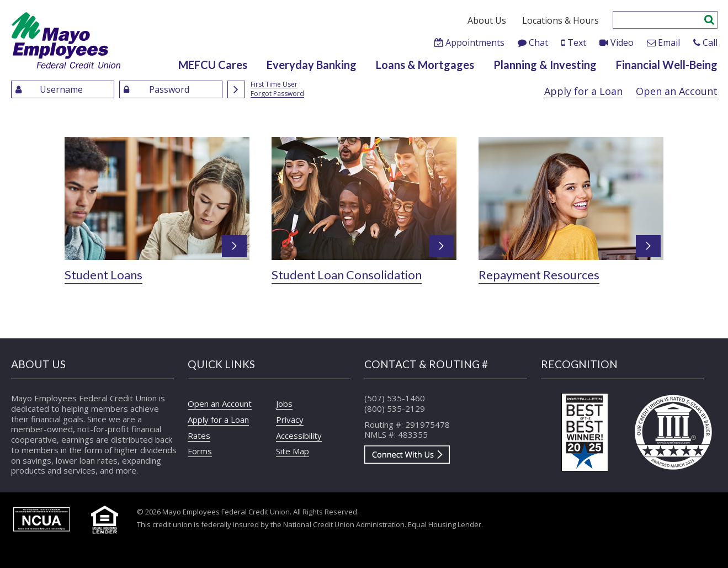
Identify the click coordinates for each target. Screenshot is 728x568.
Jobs (284, 404)
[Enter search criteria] (658, 20)
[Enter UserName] (63, 89)
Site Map (293, 451)
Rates (199, 436)
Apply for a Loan (583, 91)
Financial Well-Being (667, 65)
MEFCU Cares (213, 65)
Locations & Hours (560, 20)
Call (710, 43)
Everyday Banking (312, 65)
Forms (200, 451)
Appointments (475, 43)
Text (577, 43)
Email (669, 43)
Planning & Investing (545, 65)
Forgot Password (277, 94)
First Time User (274, 85)
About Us (487, 20)
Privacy (290, 420)
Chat (538, 43)
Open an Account (677, 91)
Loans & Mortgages (425, 65)
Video (622, 43)
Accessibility (299, 436)
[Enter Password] (171, 89)
